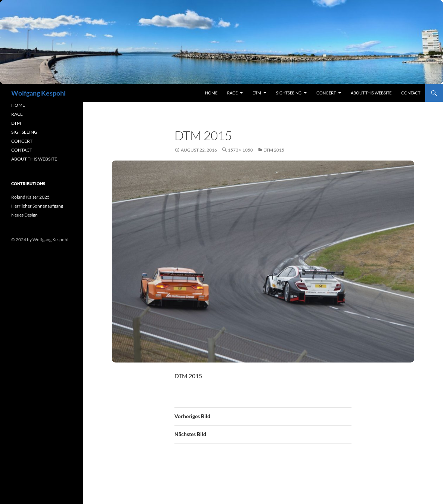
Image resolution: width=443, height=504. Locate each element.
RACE (232, 93)
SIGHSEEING (24, 132)
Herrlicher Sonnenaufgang (37, 206)
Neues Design (24, 215)
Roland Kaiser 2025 (30, 197)
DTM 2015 (274, 150)
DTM (257, 93)
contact (411, 93)
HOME (18, 105)
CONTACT (22, 150)
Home (211, 93)
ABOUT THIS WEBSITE (34, 159)
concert (326, 93)
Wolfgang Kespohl (38, 93)
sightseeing (289, 93)
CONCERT (22, 141)
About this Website (371, 93)
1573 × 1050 (240, 150)
